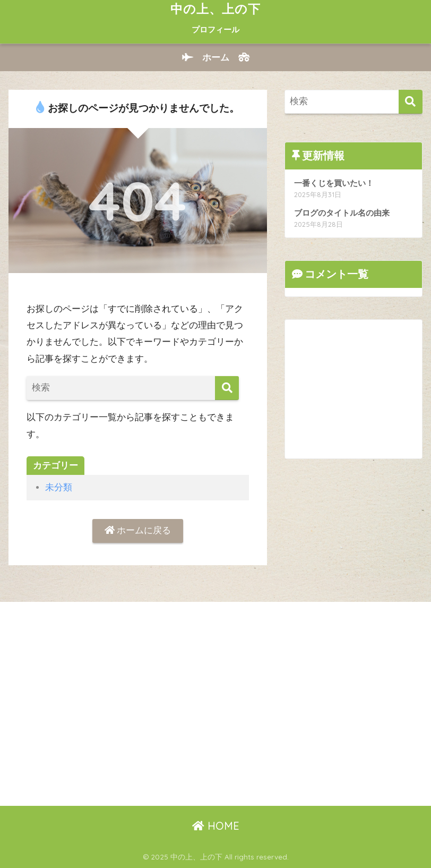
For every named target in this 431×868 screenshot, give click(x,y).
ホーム (216, 58)
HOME (216, 826)
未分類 (59, 487)
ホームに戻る (138, 530)
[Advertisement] (358, 386)
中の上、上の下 (215, 9)
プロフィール (215, 29)
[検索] (227, 388)
